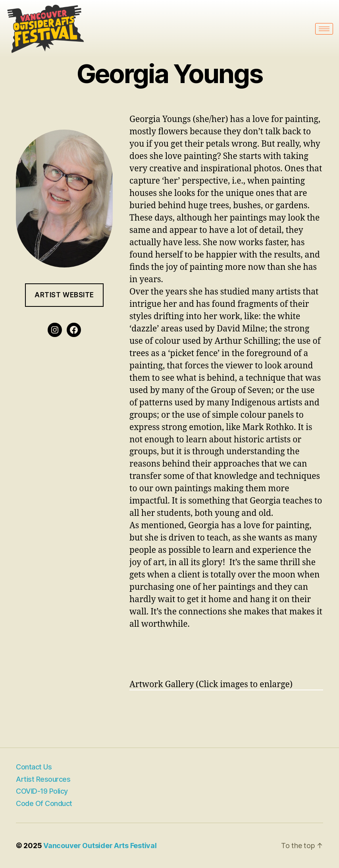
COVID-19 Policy (42, 791)
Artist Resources (43, 779)
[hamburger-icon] (324, 29)
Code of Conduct (44, 803)
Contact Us (34, 767)
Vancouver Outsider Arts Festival (100, 846)
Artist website (64, 295)
